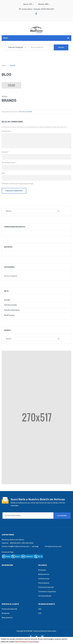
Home (4, 66)
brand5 (29, 112)
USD (40, 609)
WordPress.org (9, 315)
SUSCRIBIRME (62, 516)
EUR (40, 613)
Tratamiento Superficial (47, 592)
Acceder (7, 300)
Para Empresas (44, 583)
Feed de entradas (10, 305)
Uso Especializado (45, 596)
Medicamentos (44, 574)
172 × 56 (22, 112)
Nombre (5, 152)
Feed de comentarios (12, 310)
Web (3, 173)
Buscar (61, 47)
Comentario (7, 131)
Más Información (21, 642)
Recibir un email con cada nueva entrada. (18, 184)
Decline (36, 642)
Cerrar (30, 642)
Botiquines (42, 570)
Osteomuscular (44, 579)
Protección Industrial (46, 587)
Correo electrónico (9, 163)
